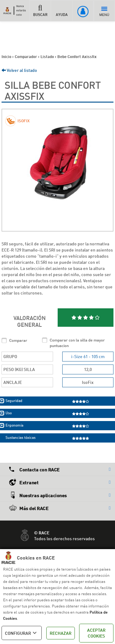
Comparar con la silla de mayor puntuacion (77, 343)
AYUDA (62, 10)
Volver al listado (19, 70)
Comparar (18, 340)
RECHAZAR (61, 633)
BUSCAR (40, 10)
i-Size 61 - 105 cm (88, 356)
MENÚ (104, 12)
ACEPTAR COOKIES (96, 633)
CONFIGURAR (22, 633)
